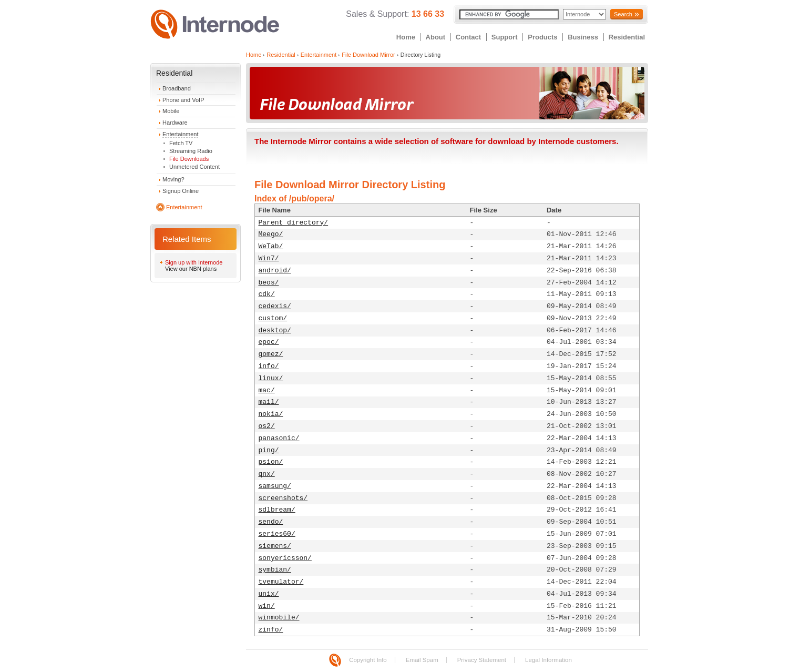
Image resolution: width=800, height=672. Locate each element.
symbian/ (275, 570)
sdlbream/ (277, 510)
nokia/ (271, 414)
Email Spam (422, 660)
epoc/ (269, 342)
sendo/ (271, 522)
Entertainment (180, 134)
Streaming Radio (191, 151)
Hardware (175, 123)
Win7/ (269, 258)
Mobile (171, 111)
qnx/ (267, 474)
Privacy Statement (482, 660)
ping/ (269, 450)
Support (505, 37)
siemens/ (275, 546)
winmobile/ (279, 618)
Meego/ (271, 234)
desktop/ (275, 330)
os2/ (267, 426)
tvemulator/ (281, 582)
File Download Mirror (368, 55)
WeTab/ (271, 246)
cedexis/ (275, 306)
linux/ (271, 378)
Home (406, 37)
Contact (468, 37)
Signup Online (181, 191)
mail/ (269, 402)
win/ (267, 606)
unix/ (269, 594)
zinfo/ (271, 630)
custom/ (273, 318)
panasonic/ (279, 438)
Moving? (173, 179)
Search (623, 14)
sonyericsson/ (285, 558)
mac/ (267, 390)
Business (583, 37)
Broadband (177, 88)
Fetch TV (181, 143)
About (436, 37)
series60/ (277, 534)
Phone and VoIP (183, 100)
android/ (275, 271)
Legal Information (548, 660)
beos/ (269, 283)
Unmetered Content (194, 167)
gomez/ (271, 354)
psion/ (271, 462)
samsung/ (275, 486)
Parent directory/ (294, 223)
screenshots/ (283, 498)
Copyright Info (368, 660)
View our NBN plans (191, 269)
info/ (269, 366)
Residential (627, 37)
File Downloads (189, 159)
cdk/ (267, 294)
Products (542, 37)
